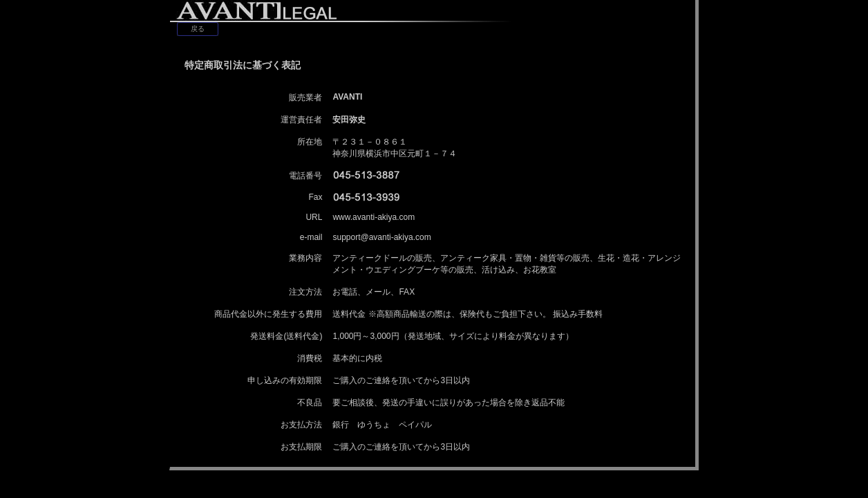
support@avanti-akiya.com (381, 237)
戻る (198, 29)
